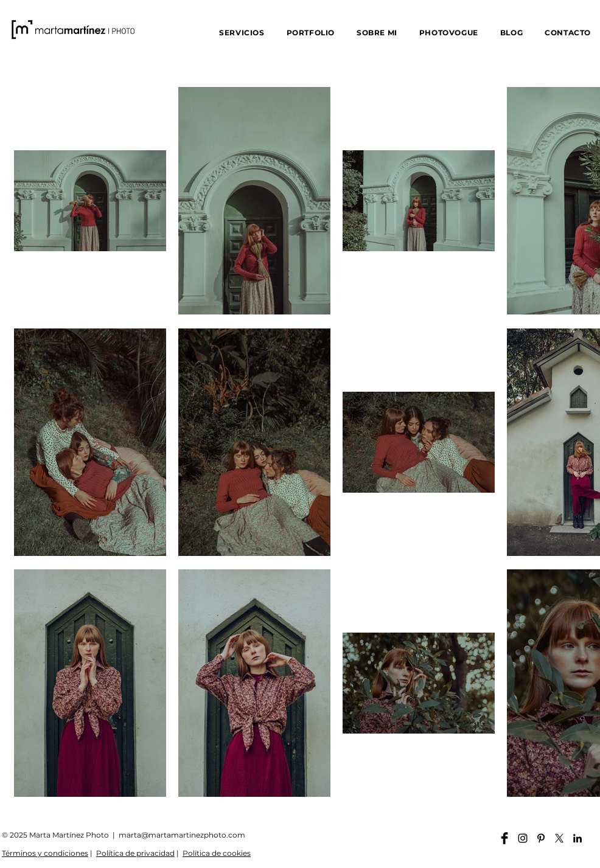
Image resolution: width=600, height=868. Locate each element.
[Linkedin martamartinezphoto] (577, 838)
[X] (559, 838)
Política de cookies (217, 853)
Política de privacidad (135, 853)
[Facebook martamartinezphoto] (504, 838)
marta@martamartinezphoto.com (182, 835)
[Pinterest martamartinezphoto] (541, 838)
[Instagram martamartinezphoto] (523, 838)
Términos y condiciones (45, 853)
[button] (242, 33)
